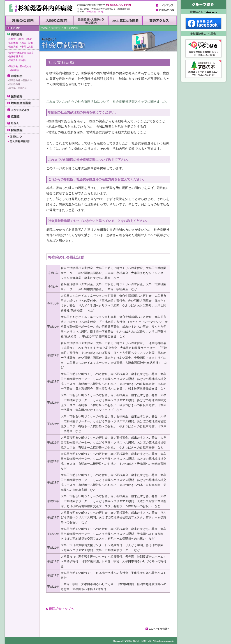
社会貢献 (13, 47)
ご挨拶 (12, 39)
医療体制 (13, 43)
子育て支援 (27, 47)
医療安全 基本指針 (18, 60)
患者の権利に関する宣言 (21, 53)
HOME (44, 28)
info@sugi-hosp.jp (95, 12)
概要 (30, 39)
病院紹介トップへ (62, 609)
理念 (21, 39)
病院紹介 (56, 28)
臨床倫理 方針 (16, 56)
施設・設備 (27, 43)
